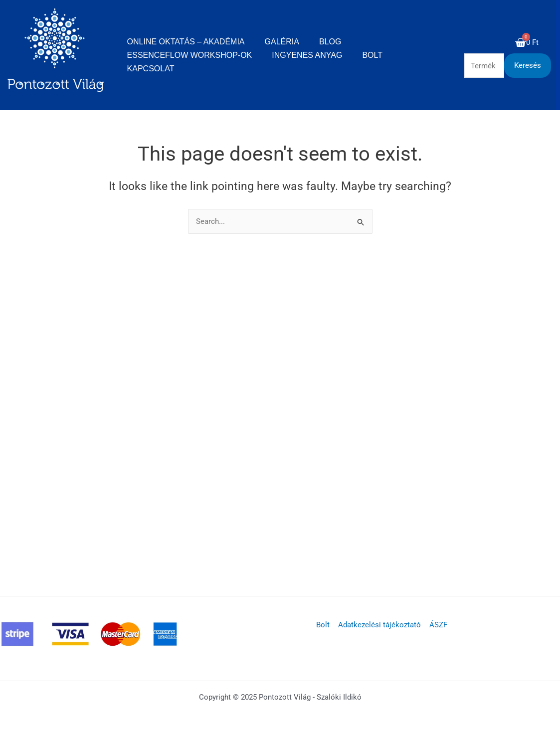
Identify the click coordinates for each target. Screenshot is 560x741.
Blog (330, 42)
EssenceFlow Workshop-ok (190, 55)
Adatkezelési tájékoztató (379, 625)
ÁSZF (437, 625)
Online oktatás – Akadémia (186, 42)
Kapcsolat (151, 69)
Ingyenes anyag (307, 55)
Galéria (282, 42)
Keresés (528, 65)
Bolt (372, 55)
